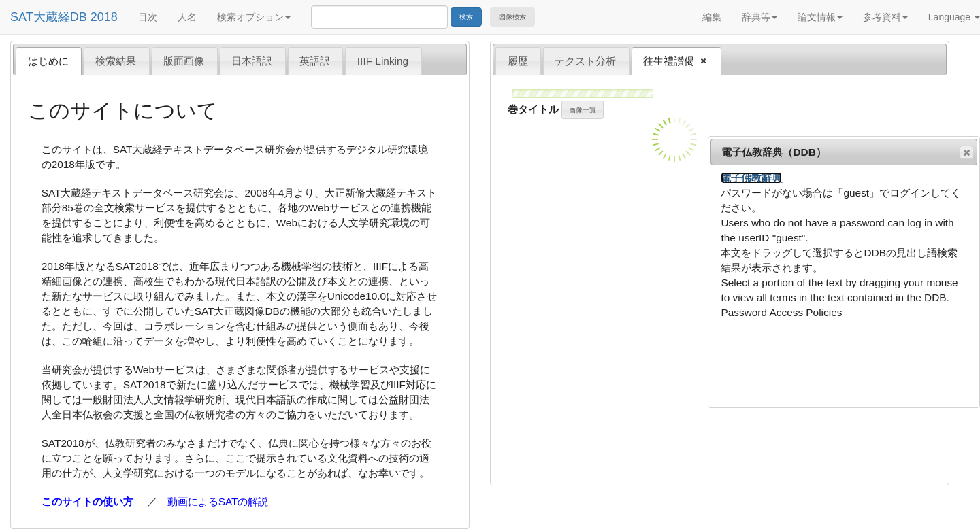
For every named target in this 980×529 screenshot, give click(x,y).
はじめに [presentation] (48, 61)
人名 (187, 17)
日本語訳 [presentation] (252, 61)
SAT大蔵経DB (49, 17)
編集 (712, 17)
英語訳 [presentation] (315, 61)
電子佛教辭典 (751, 178)
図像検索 (512, 17)
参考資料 (885, 17)
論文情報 (820, 17)
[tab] (49, 61)
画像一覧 (583, 110)
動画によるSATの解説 (218, 501)
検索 (466, 17)
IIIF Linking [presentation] (383, 61)
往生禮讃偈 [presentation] (670, 62)
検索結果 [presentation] (116, 61)
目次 (148, 17)
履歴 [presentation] (518, 61)
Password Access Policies (781, 312)
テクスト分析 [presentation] (585, 61)
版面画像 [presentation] (184, 61)
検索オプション (254, 17)
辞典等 (759, 17)
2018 (104, 17)
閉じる (966, 153)
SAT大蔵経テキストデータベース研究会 (205, 149)
